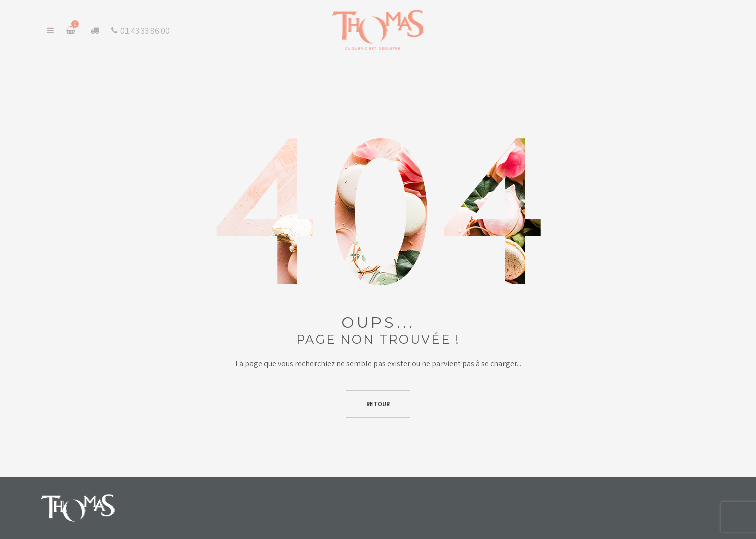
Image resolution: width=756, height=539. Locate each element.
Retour (378, 404)
